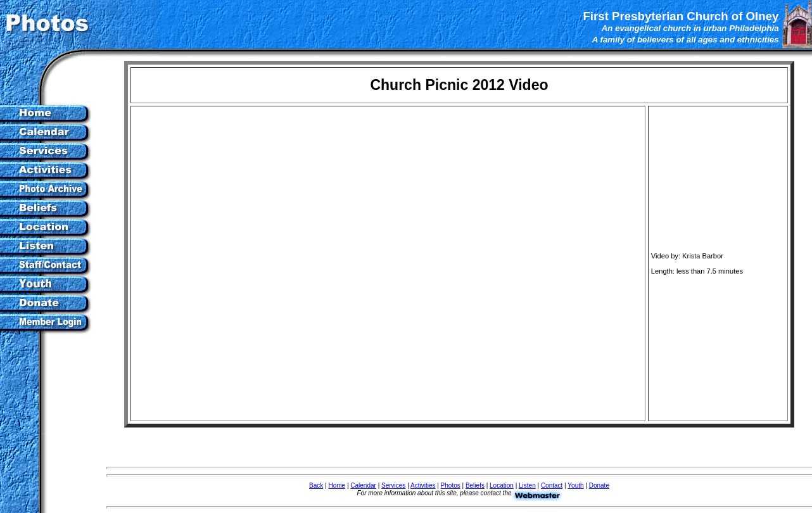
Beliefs (475, 485)
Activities (423, 485)
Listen (527, 485)
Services (393, 485)
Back (316, 485)
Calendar (363, 485)
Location (502, 485)
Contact (552, 485)
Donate (599, 485)
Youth (575, 485)
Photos (451, 485)
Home (337, 485)
